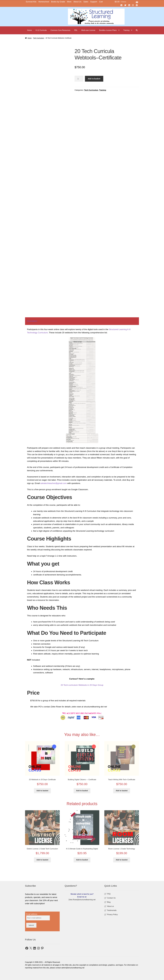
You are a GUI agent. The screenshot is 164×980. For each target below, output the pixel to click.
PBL (76, 30)
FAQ (109, 894)
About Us (77, 2)
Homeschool (44, 2)
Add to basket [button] (42, 791)
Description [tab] (32, 321)
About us (110, 906)
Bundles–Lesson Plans (108, 30)
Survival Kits (31, 2)
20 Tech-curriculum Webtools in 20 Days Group (82, 685)
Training (126, 30)
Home (30, 30)
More (69, 2)
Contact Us (111, 898)
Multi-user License (88, 30)
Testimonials (112, 910)
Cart (101, 2)
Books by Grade (58, 2)
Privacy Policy (112, 915)
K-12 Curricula (41, 30)
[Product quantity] (79, 79)
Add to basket (94, 79)
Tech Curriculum (91, 90)
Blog (109, 902)
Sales (86, 2)
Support (94, 2)
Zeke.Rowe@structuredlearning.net (82, 900)
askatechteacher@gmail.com (54, 483)
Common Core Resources (60, 30)
